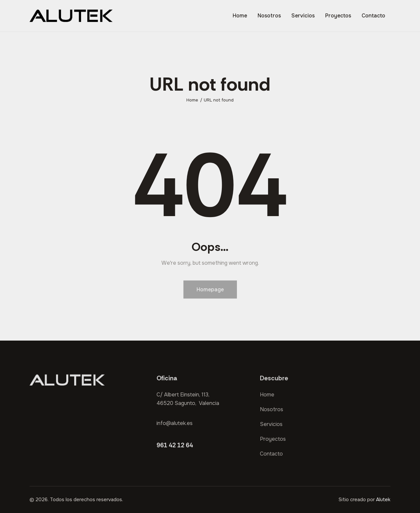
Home (192, 100)
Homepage (210, 290)
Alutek (383, 500)
